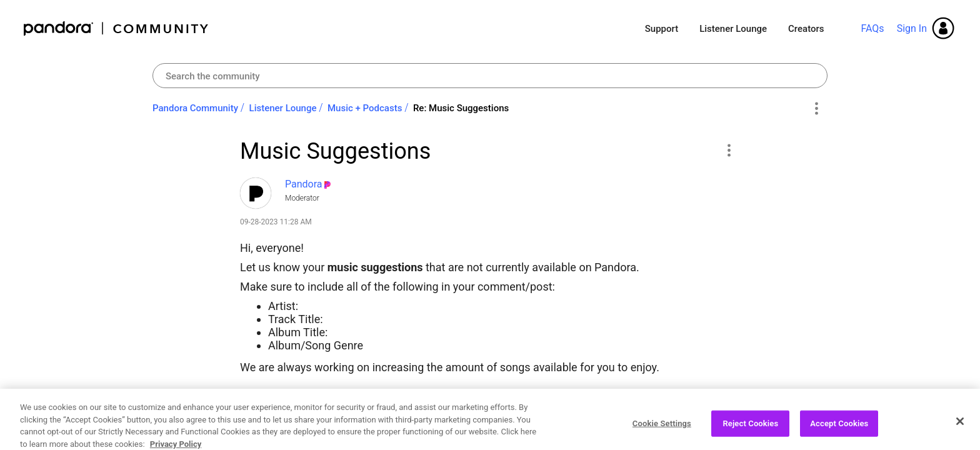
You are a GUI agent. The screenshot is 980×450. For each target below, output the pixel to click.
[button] (728, 150)
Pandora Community (117, 28)
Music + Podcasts (365, 108)
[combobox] (490, 76)
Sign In (912, 28)
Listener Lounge (733, 29)
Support (662, 29)
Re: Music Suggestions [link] (461, 108)
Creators (806, 29)
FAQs (872, 28)
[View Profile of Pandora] (304, 184)
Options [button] (816, 109)
